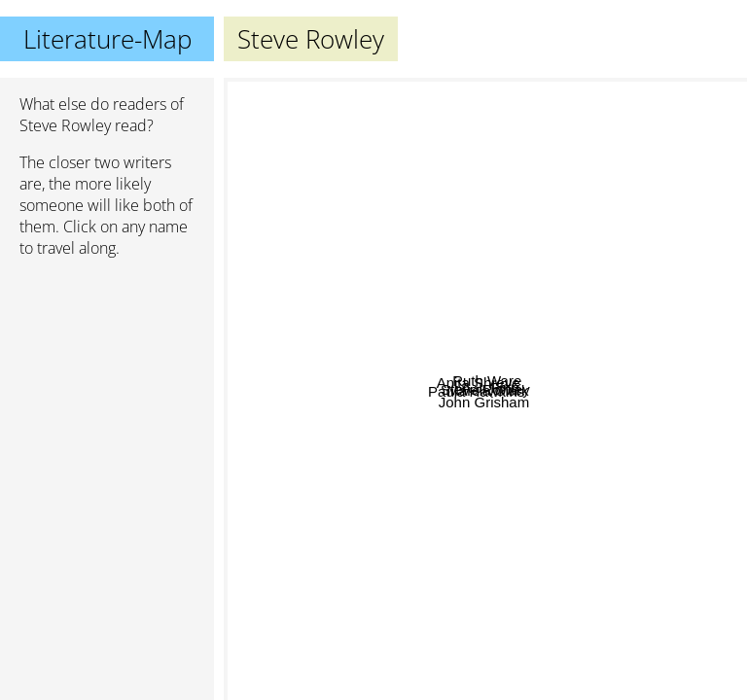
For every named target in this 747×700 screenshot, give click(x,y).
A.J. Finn (589, 361)
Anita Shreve (351, 262)
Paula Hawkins (315, 356)
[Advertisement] (107, 376)
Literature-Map (107, 39)
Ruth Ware (534, 200)
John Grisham (509, 687)
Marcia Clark (528, 413)
